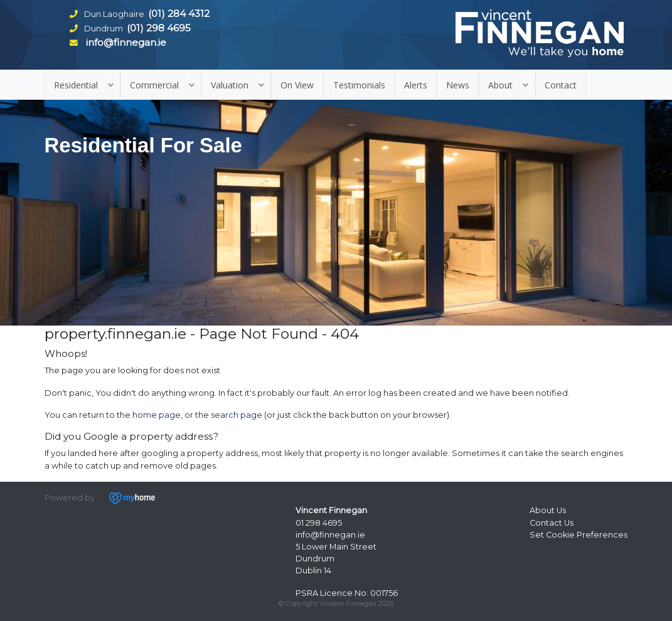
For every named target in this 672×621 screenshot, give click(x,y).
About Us (548, 510)
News (458, 85)
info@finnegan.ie (330, 535)
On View (297, 85)
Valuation (230, 85)
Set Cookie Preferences (579, 535)
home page (157, 415)
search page (237, 415)
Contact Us (552, 523)
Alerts (416, 85)
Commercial (154, 85)
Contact (561, 85)
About (500, 85)
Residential (76, 85)
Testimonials (359, 85)
